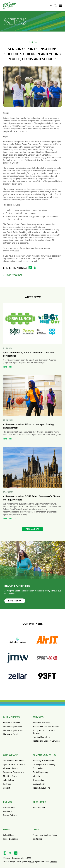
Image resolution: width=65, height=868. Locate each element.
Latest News (9, 835)
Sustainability (39, 784)
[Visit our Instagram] (5, 853)
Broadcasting (39, 780)
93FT (32, 862)
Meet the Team (10, 776)
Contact (6, 788)
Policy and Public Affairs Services (44, 732)
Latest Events (9, 808)
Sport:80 (53, 862)
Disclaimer (37, 839)
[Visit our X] (10, 853)
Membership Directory (13, 730)
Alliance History (10, 768)
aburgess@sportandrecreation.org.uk (20, 261)
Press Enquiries (10, 839)
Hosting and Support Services (46, 741)
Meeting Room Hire (41, 737)
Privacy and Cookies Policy (45, 835)
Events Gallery (10, 815)
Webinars (7, 811)
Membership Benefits (13, 727)
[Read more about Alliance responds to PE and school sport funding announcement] (32, 395)
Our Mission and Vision (14, 761)
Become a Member (12, 723)
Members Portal (11, 734)
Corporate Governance (13, 772)
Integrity (36, 776)
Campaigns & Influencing (44, 764)
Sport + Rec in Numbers (14, 764)
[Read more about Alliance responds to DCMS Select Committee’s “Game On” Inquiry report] (32, 467)
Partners (7, 784)
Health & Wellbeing (41, 788)
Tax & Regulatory (40, 772)
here (17, 251)
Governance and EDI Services (46, 727)
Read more (9, 367)
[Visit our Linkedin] (16, 853)
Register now (15, 601)
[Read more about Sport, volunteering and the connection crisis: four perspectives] (32, 324)
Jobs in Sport (9, 780)
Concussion (38, 768)
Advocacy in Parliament (43, 761)
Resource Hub (39, 808)
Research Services (41, 723)
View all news (33, 529)
